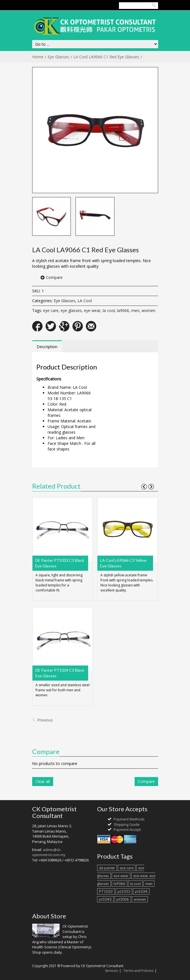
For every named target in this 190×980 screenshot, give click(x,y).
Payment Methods (129, 819)
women (148, 310)
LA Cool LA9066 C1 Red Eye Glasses (106, 57)
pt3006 (123, 899)
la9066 (123, 310)
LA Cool (85, 301)
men (135, 310)
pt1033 (124, 891)
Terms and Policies (138, 971)
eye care (51, 310)
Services (111, 971)
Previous (43, 720)
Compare (54, 277)
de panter (107, 868)
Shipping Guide (127, 824)
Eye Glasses (58, 57)
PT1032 (106, 891)
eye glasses (71, 310)
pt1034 (141, 891)
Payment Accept (127, 829)
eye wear (92, 310)
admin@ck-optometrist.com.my (49, 852)
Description (47, 347)
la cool (109, 310)
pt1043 (105, 899)
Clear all (43, 781)
